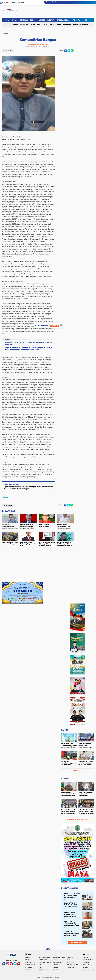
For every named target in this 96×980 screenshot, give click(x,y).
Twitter (16, 965)
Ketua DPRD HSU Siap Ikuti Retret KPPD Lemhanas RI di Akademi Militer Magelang (72, 896)
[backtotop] (48, 950)
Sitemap (86, 967)
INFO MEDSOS (57, 962)
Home (6, 2)
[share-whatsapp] (72, 51)
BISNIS (33, 20)
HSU (40, 24)
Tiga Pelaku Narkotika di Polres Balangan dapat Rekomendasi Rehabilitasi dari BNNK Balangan (28, 488)
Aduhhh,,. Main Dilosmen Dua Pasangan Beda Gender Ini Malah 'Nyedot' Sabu (70, 914)
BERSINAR (24, 20)
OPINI (85, 20)
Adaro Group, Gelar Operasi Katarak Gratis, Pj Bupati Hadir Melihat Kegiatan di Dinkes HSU (69, 745)
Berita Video (43, 960)
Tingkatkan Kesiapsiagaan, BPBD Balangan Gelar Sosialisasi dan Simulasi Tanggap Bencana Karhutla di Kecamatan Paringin (72, 933)
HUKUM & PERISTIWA (46, 20)
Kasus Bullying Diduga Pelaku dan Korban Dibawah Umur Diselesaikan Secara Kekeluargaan (85, 794)
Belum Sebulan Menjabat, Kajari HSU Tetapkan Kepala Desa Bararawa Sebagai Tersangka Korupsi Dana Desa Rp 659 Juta (69, 794)
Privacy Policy (87, 965)
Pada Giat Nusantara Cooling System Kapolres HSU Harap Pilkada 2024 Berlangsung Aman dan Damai (86, 745)
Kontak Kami (56, 24)
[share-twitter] (69, 51)
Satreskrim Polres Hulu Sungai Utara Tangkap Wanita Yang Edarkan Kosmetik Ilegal (68, 812)
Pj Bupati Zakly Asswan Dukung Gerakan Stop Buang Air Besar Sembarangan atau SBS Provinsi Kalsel (71, 924)
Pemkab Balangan (81, 24)
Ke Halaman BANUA (78, 771)
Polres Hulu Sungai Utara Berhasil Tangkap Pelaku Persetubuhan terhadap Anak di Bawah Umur (86, 812)
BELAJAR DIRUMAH (59, 957)
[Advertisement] (38, 568)
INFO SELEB (70, 962)
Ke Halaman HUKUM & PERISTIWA (78, 819)
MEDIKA (55, 965)
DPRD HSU (25, 24)
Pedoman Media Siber (89, 960)
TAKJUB (28, 970)
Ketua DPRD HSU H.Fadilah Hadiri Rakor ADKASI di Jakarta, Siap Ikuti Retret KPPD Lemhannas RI (72, 905)
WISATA (55, 970)
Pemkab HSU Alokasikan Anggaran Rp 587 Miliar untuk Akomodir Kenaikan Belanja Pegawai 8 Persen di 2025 (69, 763)
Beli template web (89, 970)
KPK (46, 24)
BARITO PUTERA (44, 957)
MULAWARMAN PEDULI (73, 965)
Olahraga (56, 967)
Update (55, 326)
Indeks (7, 20)
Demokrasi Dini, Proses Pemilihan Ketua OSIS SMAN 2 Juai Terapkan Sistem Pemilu (86, 763)
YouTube (20, 965)
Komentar (8, 51)
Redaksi (85, 957)
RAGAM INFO (71, 967)
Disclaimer (86, 962)
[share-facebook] (66, 51)
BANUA (14, 20)
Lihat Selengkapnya (78, 942)
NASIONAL (76, 20)
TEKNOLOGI (43, 970)
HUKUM (65, 779)
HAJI (33, 24)
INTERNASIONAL (63, 20)
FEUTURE (56, 960)
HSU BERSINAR (30, 962)
